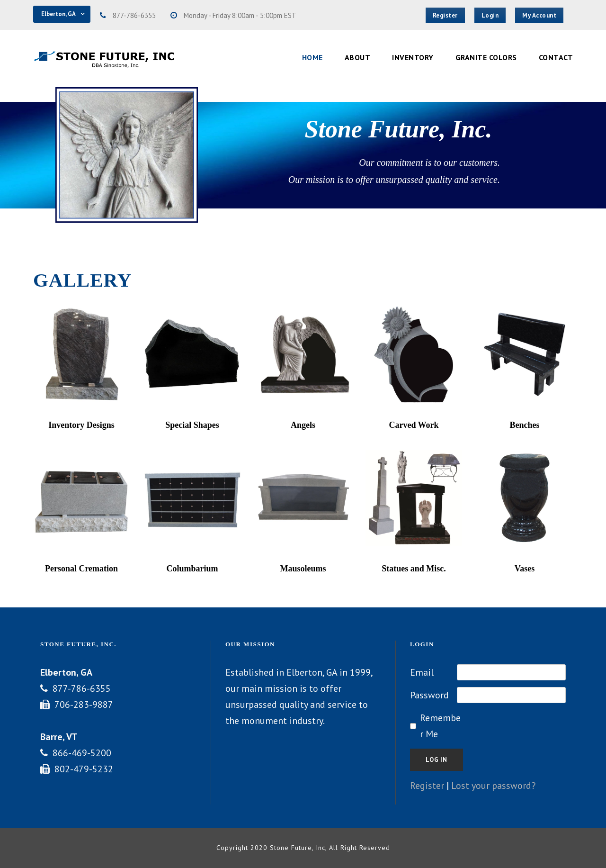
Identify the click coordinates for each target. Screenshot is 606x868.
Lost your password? (493, 786)
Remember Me (440, 726)
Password (429, 695)
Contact (556, 57)
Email (422, 672)
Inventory (413, 57)
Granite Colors (486, 57)
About (358, 57)
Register (427, 786)
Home (312, 57)
